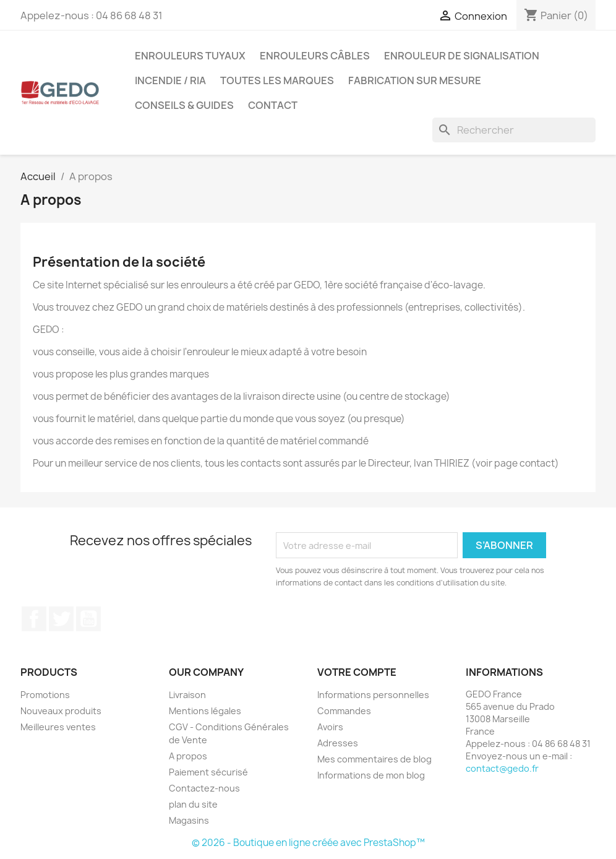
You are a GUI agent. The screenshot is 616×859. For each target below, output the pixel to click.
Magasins (189, 820)
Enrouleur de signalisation (462, 56)
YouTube (88, 619)
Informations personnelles (373, 695)
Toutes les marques (277, 80)
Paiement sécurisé (208, 772)
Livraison (187, 695)
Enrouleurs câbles (315, 56)
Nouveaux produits (61, 711)
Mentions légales (205, 711)
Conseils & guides (184, 105)
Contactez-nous (204, 788)
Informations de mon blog (371, 775)
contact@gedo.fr (502, 768)
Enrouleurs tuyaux (190, 56)
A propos (188, 756)
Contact (273, 105)
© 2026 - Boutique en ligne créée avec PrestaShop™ (308, 843)
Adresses (338, 743)
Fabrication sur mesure (415, 80)
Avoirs (330, 727)
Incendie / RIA (170, 80)
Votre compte (357, 672)
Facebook (34, 619)
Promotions (45, 695)
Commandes (344, 711)
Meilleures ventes (58, 727)
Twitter (61, 619)
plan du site (193, 804)
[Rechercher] (514, 130)
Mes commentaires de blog (374, 759)
